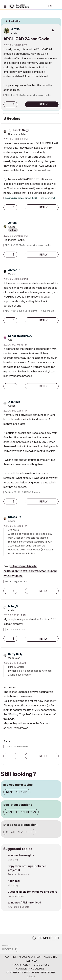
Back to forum (17, 792)
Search (39, 6)
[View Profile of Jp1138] (15, 29)
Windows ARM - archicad (24, 902)
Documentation (16, 896)
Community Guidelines (30, 969)
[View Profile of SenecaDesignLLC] (20, 336)
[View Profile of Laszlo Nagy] (21, 130)
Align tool (14, 881)
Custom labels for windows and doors (32, 892)
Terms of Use (41, 965)
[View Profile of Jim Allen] (14, 402)
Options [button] (57, 20)
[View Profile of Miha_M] (13, 606)
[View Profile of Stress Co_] (15, 517)
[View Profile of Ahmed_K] (14, 270)
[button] (7, 104)
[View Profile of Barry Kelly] (15, 654)
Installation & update (19, 907)
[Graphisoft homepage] (46, 939)
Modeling (13, 860)
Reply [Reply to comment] (43, 207)
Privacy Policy (21, 965)
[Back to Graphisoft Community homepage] (20, 6)
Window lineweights (21, 855)
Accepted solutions (21, 812)
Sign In (57, 6)
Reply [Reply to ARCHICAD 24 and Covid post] (43, 104)
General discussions (19, 874)
